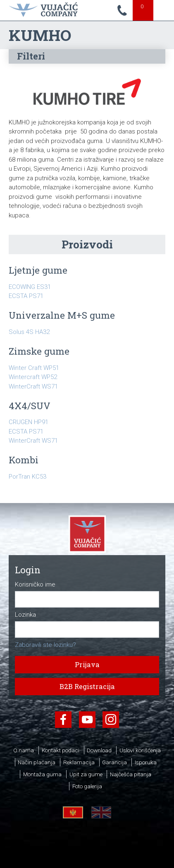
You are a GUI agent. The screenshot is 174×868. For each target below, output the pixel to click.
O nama (24, 750)
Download (99, 750)
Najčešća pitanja (131, 774)
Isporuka (146, 762)
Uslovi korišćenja (140, 750)
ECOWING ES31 (30, 287)
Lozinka (25, 615)
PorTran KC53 (27, 477)
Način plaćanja (37, 762)
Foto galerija (87, 786)
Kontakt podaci (61, 750)
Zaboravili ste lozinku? (45, 645)
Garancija (114, 762)
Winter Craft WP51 (34, 368)
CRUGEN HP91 (29, 422)
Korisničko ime (35, 585)
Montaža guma (42, 774)
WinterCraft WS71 (33, 386)
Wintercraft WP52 (33, 377)
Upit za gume (86, 774)
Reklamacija (79, 762)
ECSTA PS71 (26, 296)
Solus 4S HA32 (29, 332)
